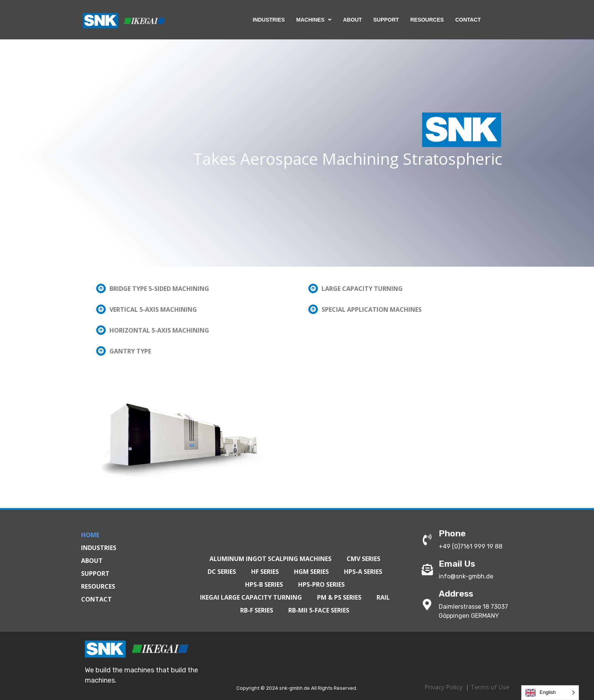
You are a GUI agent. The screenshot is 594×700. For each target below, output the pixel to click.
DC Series (222, 572)
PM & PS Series (339, 597)
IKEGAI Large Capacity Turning (251, 597)
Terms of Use (490, 687)
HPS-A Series (363, 572)
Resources (98, 586)
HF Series (265, 572)
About (92, 561)
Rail (383, 597)
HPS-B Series (264, 584)
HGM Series (311, 572)
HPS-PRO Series (321, 584)
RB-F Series (257, 610)
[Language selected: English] (550, 693)
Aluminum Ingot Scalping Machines (270, 559)
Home (90, 535)
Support (95, 573)
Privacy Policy (443, 687)
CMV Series (363, 559)
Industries (99, 548)
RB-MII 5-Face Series (319, 610)
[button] (191, 288)
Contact (96, 599)
